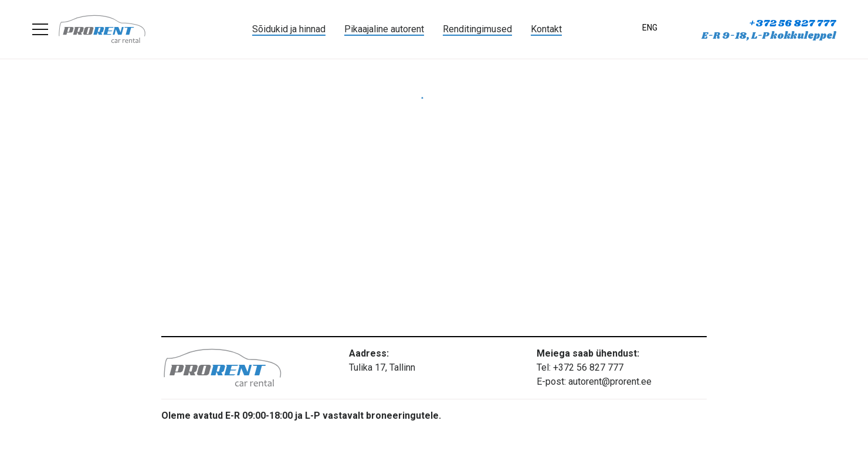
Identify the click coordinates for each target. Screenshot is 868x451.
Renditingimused (477, 29)
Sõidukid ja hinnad (289, 29)
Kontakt (546, 29)
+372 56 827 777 (792, 24)
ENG (650, 28)
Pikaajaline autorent (384, 29)
